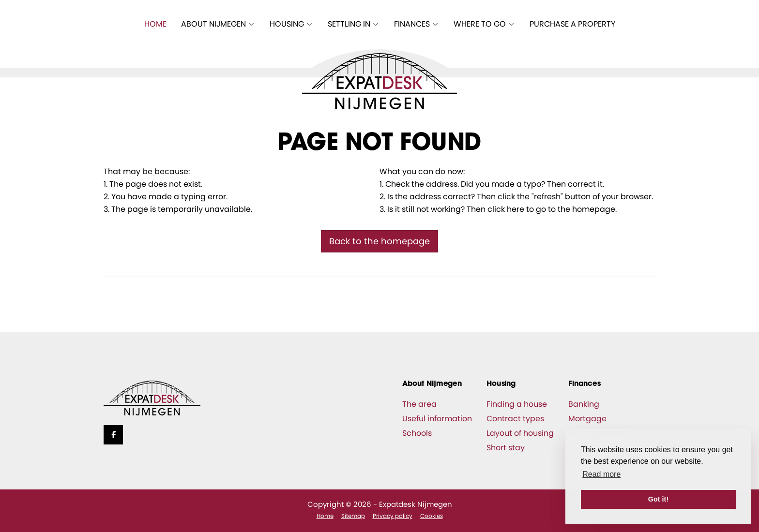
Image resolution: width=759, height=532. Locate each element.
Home (155, 24)
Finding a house (517, 404)
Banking (584, 404)
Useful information (437, 419)
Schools (417, 433)
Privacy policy (393, 516)
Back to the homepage (379, 241)
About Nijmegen (218, 24)
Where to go (484, 24)
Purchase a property (572, 24)
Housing (291, 24)
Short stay (506, 448)
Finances (417, 24)
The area (419, 404)
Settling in (354, 24)
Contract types (515, 419)
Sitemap (353, 516)
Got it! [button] (658, 499)
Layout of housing (520, 433)
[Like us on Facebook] (113, 435)
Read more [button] (601, 474)
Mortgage (587, 419)
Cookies (432, 516)
